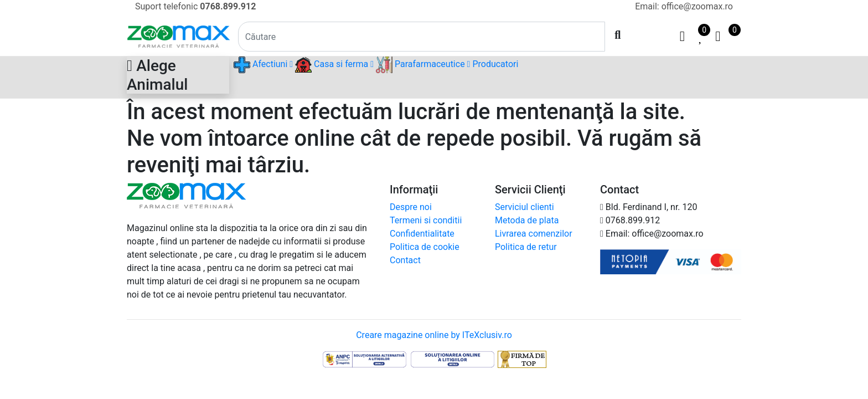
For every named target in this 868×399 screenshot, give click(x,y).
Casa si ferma (334, 65)
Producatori (495, 64)
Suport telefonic (195, 6)
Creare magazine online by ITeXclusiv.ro (434, 335)
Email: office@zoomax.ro (684, 6)
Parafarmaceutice (423, 65)
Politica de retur (526, 247)
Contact (405, 260)
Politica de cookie (425, 247)
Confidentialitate (422, 234)
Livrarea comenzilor (534, 234)
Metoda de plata (527, 220)
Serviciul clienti (525, 207)
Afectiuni (263, 65)
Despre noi (411, 207)
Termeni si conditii (426, 220)
